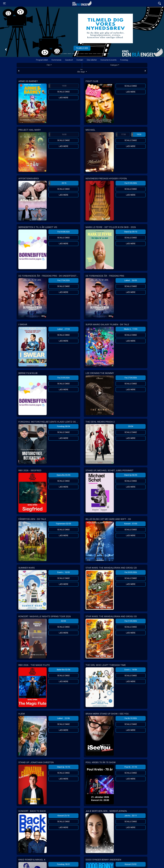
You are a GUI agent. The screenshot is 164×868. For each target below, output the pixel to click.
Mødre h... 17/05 (131, 329)
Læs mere (64, 98)
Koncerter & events (109, 60)
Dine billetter (92, 60)
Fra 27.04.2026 (64, 280)
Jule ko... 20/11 (131, 816)
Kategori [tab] (114, 65)
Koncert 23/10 (63, 816)
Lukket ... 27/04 (63, 329)
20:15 (57, 183)
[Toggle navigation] (4, 3)
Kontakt (80, 60)
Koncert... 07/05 (131, 524)
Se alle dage (64, 92)
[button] (6, 50)
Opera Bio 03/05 (64, 475)
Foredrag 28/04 (64, 426)
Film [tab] (48, 65)
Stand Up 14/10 (64, 767)
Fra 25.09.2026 (64, 378)
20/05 (63, 621)
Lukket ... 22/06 (63, 718)
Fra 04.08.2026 (64, 232)
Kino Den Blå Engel (82, 3)
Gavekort (69, 60)
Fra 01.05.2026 (131, 183)
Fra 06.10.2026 (131, 718)
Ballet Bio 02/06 (64, 670)
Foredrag (124, 60)
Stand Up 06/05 (131, 475)
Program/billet (42, 60)
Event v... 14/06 (131, 670)
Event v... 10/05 (64, 572)
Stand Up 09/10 (131, 232)
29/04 (131, 426)
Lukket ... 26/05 (131, 280)
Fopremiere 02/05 (64, 524)
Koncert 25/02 (131, 864)
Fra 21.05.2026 (131, 621)
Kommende (56, 60)
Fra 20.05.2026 (131, 572)
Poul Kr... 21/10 (131, 767)
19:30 (136, 135)
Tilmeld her (82, 48)
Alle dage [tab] (82, 71)
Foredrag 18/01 (64, 864)
